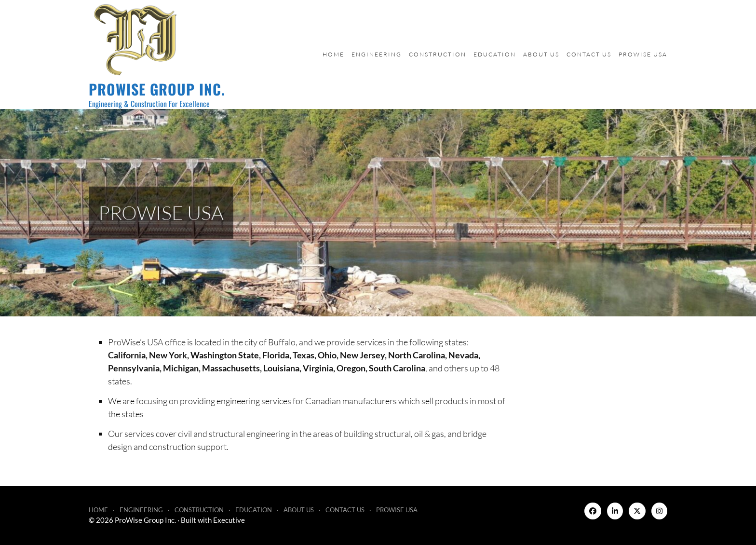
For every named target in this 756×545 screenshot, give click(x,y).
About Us (541, 54)
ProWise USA (643, 54)
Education (495, 54)
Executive (229, 520)
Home (333, 54)
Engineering (377, 54)
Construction (438, 54)
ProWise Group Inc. (157, 89)
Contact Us (589, 54)
